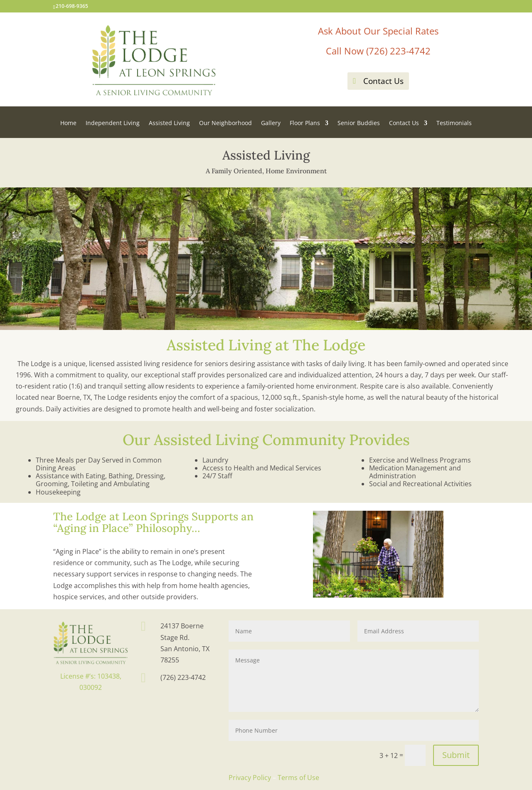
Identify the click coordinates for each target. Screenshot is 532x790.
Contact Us (383, 81)
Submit (456, 755)
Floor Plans (305, 123)
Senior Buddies (359, 123)
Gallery (271, 123)
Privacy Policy (250, 778)
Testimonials (454, 123)
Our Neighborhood (225, 123)
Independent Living (113, 123)
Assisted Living (169, 123)
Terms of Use (298, 778)
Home (68, 123)
